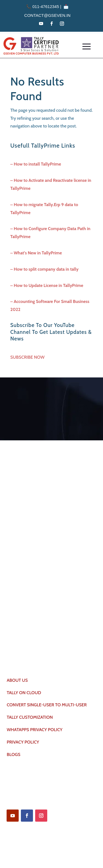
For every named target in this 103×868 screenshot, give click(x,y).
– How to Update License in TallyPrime (47, 285)
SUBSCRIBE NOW (28, 357)
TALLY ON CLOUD (24, 693)
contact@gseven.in (47, 15)
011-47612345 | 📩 (47, 6)
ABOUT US (17, 680)
